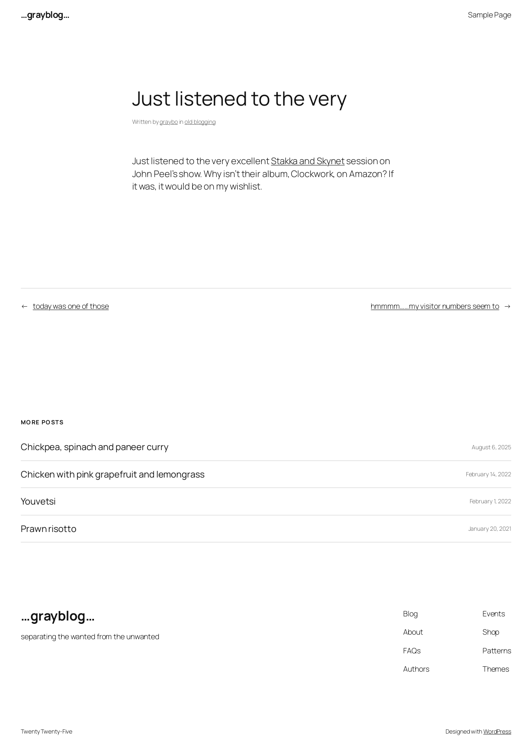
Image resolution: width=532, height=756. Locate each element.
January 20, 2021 (490, 528)
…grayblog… (45, 15)
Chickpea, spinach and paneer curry (95, 447)
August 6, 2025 (491, 447)
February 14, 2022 (489, 474)
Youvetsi (38, 501)
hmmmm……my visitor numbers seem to (435, 306)
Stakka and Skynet (308, 161)
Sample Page (490, 15)
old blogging (200, 122)
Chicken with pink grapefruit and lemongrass (113, 474)
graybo (169, 122)
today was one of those (71, 306)
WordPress (497, 731)
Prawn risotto (49, 529)
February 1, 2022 (490, 501)
